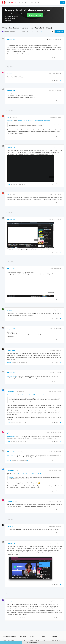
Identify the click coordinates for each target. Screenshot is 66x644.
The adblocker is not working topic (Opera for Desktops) (34, 116)
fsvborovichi (11, 521)
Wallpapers (23, 640)
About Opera (56, 636)
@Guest (13, 189)
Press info (55, 638)
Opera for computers (10, 26)
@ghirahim (19, 447)
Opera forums (34, 640)
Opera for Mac (9, 641)
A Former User (11, 35)
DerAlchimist (11, 386)
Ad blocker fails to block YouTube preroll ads (33, 390)
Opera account (24, 638)
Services (23, 631)
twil (8, 112)
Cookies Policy (45, 640)
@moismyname (20, 368)
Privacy (43, 638)
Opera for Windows (10, 638)
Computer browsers (9, 635)
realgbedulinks (11, 324)
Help (32, 631)
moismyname (11, 345)
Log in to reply (60, 26)
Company (56, 631)
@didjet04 (13, 112)
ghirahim (10, 69)
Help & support (35, 636)
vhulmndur (10, 596)
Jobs (54, 640)
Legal (43, 631)
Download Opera (36, 10)
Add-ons (22, 636)
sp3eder (9, 305)
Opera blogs (34, 638)
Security (43, 636)
